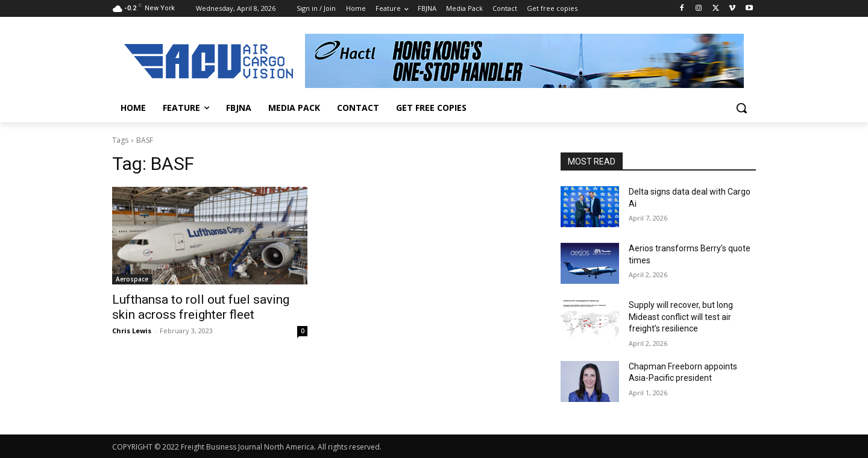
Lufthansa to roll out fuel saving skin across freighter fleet (201, 307)
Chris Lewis (132, 331)
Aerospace (132, 279)
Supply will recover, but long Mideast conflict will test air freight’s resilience (681, 317)
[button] (741, 108)
